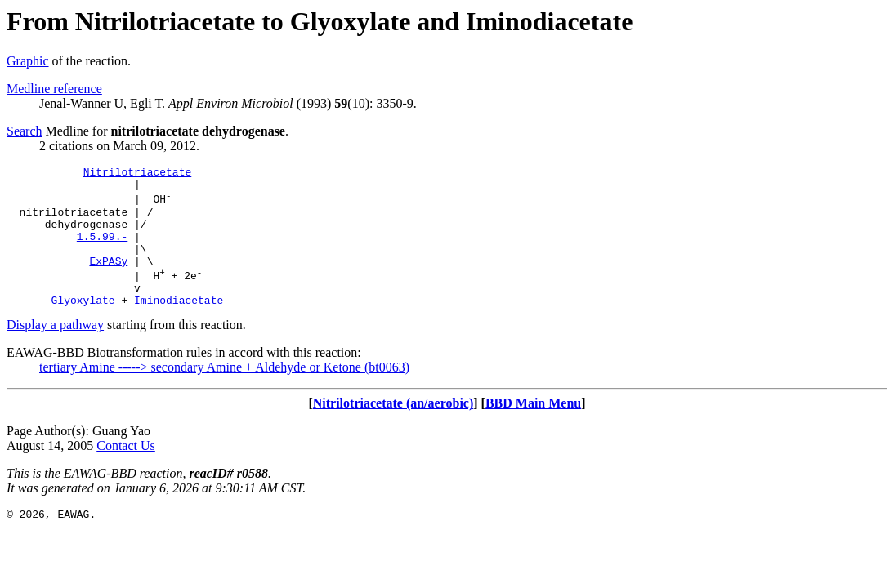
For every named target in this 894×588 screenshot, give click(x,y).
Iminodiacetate (179, 327)
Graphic (28, 61)
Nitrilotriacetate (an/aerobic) (393, 430)
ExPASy (108, 280)
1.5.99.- (102, 251)
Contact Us (126, 472)
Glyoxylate (83, 327)
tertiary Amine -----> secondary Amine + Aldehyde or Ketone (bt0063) (224, 394)
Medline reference (54, 89)
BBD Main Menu (533, 430)
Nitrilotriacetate (138, 174)
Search (25, 131)
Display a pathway (55, 352)
